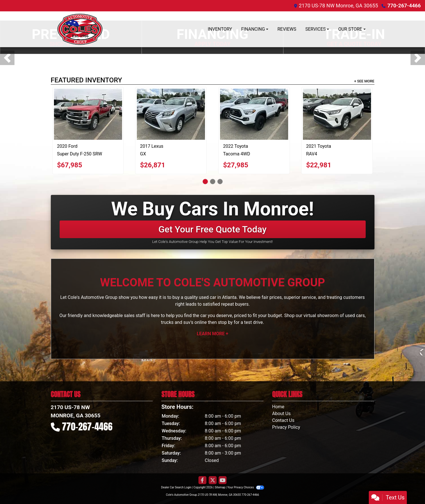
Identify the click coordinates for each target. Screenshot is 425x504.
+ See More (364, 81)
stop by (225, 322)
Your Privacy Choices (246, 487)
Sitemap (220, 487)
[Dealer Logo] (80, 29)
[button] (7, 58)
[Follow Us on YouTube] (223, 480)
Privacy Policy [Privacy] (286, 427)
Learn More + (213, 334)
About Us (281, 414)
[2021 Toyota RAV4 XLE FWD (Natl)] (337, 114)
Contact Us (283, 420)
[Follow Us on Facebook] (202, 480)
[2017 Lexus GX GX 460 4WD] (171, 114)
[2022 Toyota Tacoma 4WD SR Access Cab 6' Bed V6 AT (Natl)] (254, 114)
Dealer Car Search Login (176, 487)
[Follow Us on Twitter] (213, 480)
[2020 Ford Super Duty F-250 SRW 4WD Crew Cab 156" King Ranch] (88, 114)
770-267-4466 (404, 6)
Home (278, 407)
